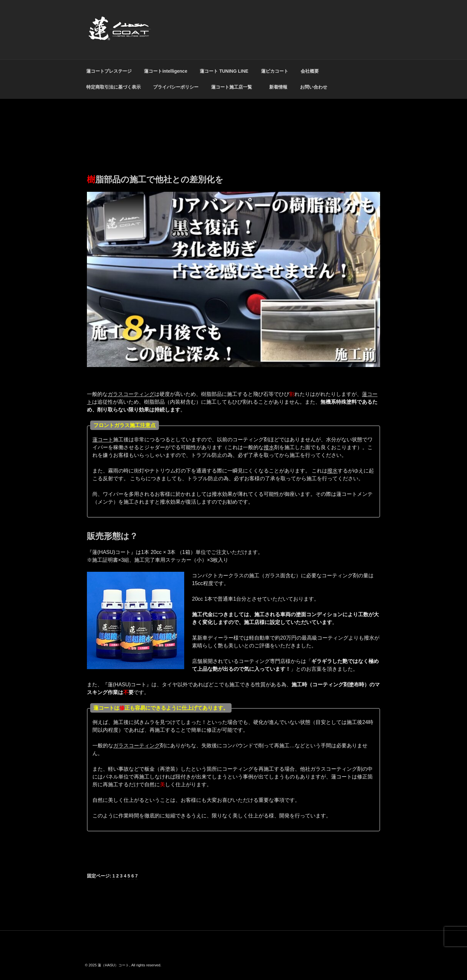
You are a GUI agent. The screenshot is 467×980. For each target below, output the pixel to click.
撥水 (269, 447)
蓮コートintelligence (166, 71)
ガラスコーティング (131, 394)
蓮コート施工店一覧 (234, 87)
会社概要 (310, 71)
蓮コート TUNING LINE (224, 71)
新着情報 (278, 87)
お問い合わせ (314, 87)
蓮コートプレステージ (109, 71)
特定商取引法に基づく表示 (114, 87)
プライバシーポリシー (176, 87)
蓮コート (103, 440)
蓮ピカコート (275, 71)
